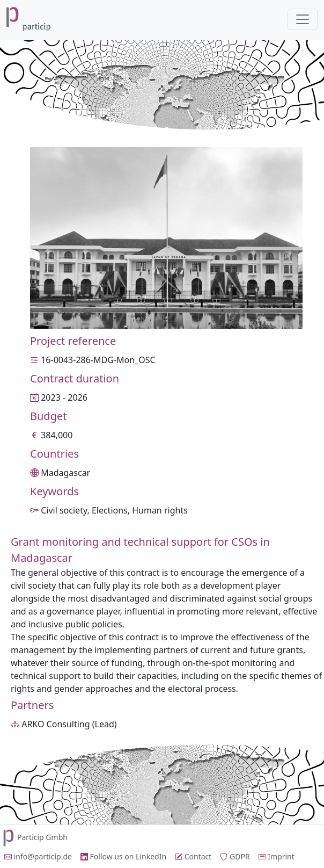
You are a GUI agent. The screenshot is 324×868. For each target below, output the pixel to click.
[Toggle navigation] (303, 19)
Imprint (277, 856)
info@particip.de (38, 856)
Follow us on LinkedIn (123, 856)
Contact (193, 856)
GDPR (235, 856)
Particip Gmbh (34, 837)
